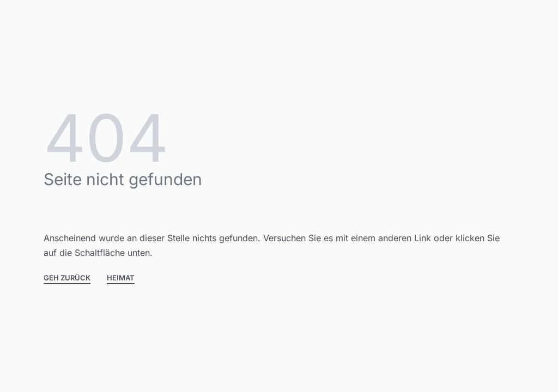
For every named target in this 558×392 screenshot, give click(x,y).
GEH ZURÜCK (67, 278)
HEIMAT (121, 278)
